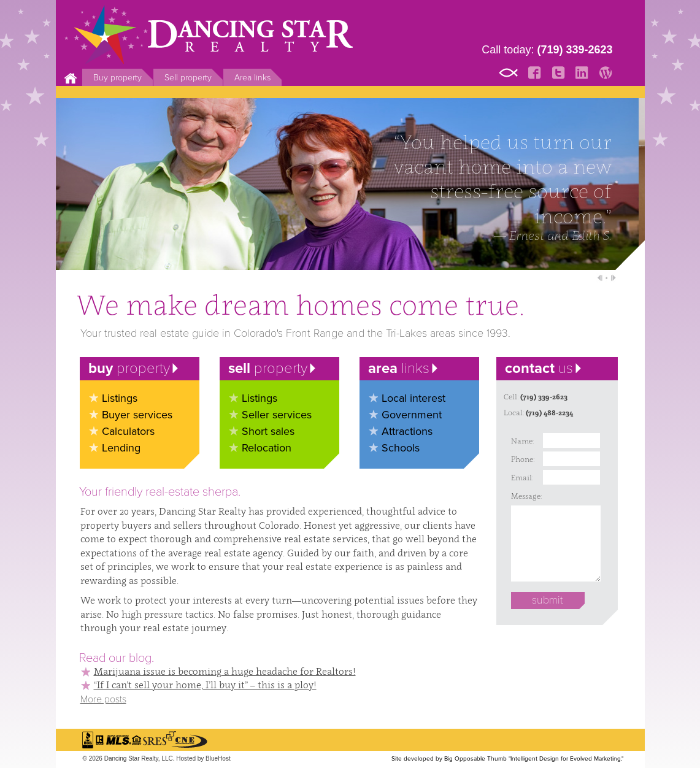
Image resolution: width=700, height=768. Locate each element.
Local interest (413, 398)
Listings (120, 398)
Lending (121, 448)
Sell (188, 78)
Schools (401, 448)
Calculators (128, 431)
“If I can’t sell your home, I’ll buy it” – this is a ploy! (205, 685)
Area (252, 78)
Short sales (268, 431)
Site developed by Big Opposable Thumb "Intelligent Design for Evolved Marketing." (507, 759)
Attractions (407, 431)
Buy (117, 78)
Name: (522, 441)
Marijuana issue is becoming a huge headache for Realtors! (225, 671)
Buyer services (137, 415)
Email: (522, 478)
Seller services (277, 415)
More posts (103, 699)
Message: (523, 496)
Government (412, 415)
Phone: (523, 459)
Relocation (267, 448)
